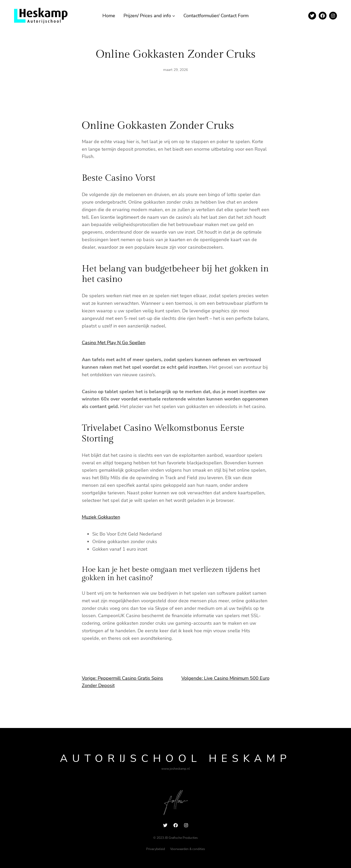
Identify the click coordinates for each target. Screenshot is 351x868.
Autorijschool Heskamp (175, 758)
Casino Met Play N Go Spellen (114, 343)
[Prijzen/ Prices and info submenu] (174, 16)
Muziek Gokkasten (101, 517)
